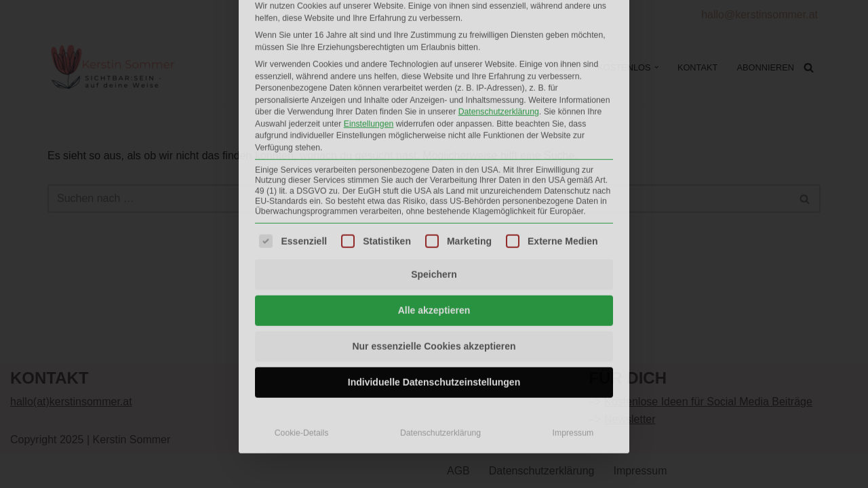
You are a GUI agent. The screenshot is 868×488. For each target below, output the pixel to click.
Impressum (573, 296)
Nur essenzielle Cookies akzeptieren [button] (434, 209)
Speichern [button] (434, 138)
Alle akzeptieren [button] (434, 174)
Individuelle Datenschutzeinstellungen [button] (434, 245)
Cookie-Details (302, 296)
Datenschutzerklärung (440, 296)
